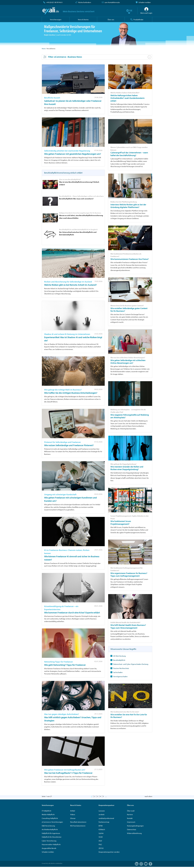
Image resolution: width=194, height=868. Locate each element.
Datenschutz (132, 829)
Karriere (130, 814)
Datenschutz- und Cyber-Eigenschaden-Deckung (131, 664)
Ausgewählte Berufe (49, 848)
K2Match (102, 829)
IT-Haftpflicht (46, 811)
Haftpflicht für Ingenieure (51, 833)
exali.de (51, 11)
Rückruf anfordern (85, 2)
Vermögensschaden (120, 676)
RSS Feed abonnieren (78, 826)
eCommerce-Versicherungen (52, 822)
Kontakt (130, 818)
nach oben (148, 796)
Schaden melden (145, 2)
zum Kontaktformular (112, 2)
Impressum (131, 822)
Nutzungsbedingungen (135, 826)
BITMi (101, 826)
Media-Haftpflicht (48, 814)
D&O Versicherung (48, 826)
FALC (100, 844)
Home (44, 49)
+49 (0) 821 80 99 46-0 (54, 2)
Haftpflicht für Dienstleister (52, 837)
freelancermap (104, 822)
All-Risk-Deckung (119, 656)
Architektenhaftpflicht (50, 829)
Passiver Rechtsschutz (121, 668)
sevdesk (101, 814)
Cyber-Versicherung (49, 841)
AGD (100, 841)
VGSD (101, 837)
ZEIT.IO (101, 848)
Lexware (102, 811)
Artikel (73, 811)
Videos (73, 814)
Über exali (131, 811)
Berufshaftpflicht (119, 660)
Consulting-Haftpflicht (50, 818)
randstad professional (106, 818)
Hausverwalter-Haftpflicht (51, 844)
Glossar (73, 818)
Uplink (101, 833)
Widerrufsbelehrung (134, 833)
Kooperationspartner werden (109, 852)
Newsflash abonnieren (78, 822)
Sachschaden (118, 672)
